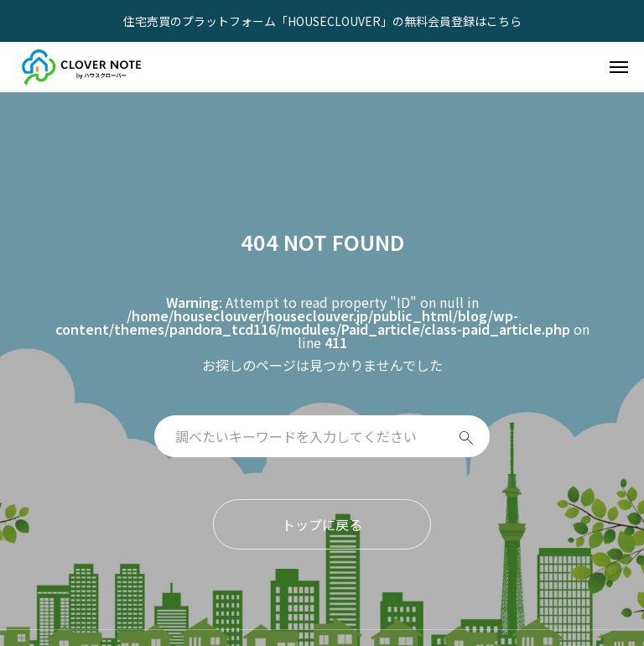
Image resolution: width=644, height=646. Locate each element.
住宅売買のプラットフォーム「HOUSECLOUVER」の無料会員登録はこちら (322, 21)
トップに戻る (322, 524)
